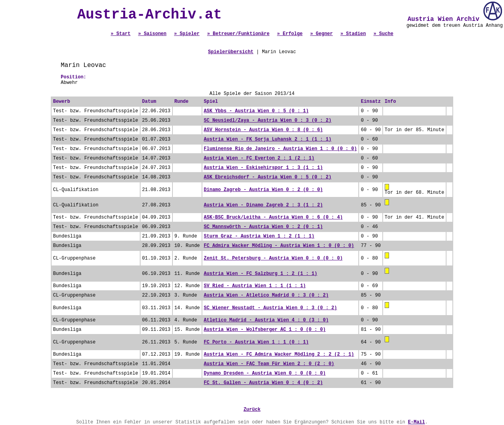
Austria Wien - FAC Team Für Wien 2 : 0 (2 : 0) (269, 364)
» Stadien (353, 34)
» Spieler (187, 34)
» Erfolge (290, 34)
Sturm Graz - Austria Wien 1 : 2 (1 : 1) (259, 236)
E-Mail (416, 422)
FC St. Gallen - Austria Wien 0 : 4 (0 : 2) (263, 383)
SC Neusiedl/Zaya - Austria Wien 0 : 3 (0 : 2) (268, 121)
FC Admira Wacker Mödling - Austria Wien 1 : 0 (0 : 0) (279, 246)
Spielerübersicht (231, 52)
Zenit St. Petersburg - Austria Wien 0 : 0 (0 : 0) (273, 258)
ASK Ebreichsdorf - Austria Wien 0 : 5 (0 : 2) (268, 177)
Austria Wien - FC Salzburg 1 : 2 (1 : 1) (261, 274)
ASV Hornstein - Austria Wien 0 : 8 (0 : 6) (263, 130)
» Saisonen (152, 34)
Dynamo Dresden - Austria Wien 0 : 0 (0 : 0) (265, 373)
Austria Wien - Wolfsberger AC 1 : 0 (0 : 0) (265, 330)
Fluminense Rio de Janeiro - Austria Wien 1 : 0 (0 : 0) (281, 149)
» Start (120, 34)
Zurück (252, 410)
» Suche (383, 34)
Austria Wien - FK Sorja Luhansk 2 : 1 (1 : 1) (268, 139)
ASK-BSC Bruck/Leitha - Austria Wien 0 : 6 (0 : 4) (273, 217)
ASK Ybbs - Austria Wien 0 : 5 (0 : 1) (256, 111)
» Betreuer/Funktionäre (238, 34)
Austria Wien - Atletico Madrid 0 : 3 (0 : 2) (266, 295)
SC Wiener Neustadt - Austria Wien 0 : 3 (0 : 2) (271, 308)
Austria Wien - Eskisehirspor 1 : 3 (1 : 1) (263, 168)
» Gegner (322, 34)
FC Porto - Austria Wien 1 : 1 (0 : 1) (256, 342)
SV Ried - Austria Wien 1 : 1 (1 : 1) (255, 286)
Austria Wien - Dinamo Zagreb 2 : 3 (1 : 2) (263, 205)
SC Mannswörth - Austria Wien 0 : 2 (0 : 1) (263, 227)
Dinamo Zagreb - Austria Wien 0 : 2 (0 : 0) (263, 190)
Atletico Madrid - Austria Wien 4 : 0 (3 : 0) (266, 320)
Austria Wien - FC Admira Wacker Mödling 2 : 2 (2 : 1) (279, 354)
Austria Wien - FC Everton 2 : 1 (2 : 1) (259, 158)
